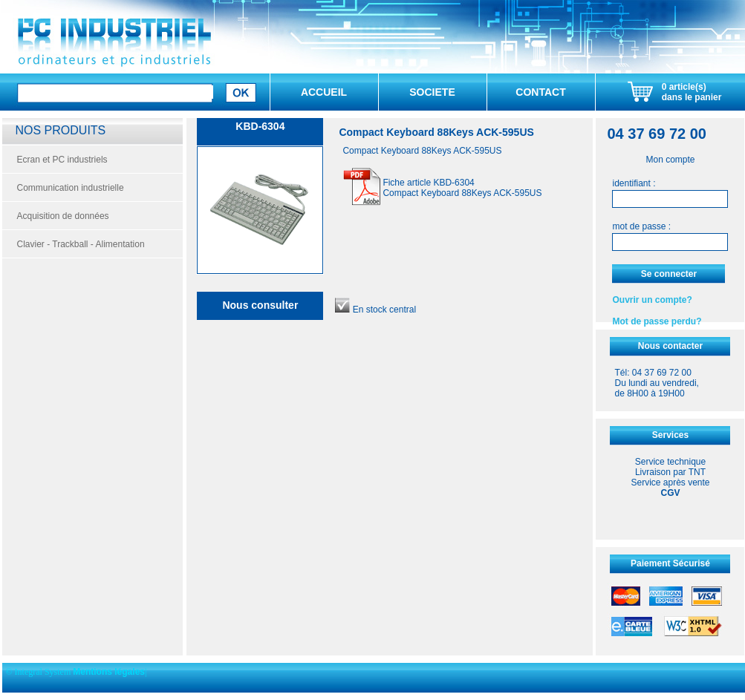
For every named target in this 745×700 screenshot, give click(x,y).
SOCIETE (432, 92)
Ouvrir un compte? (652, 300)
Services (670, 435)
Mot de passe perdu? (657, 321)
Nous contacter (670, 346)
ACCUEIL (324, 92)
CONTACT (540, 92)
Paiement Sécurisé (670, 563)
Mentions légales (109, 672)
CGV (670, 493)
